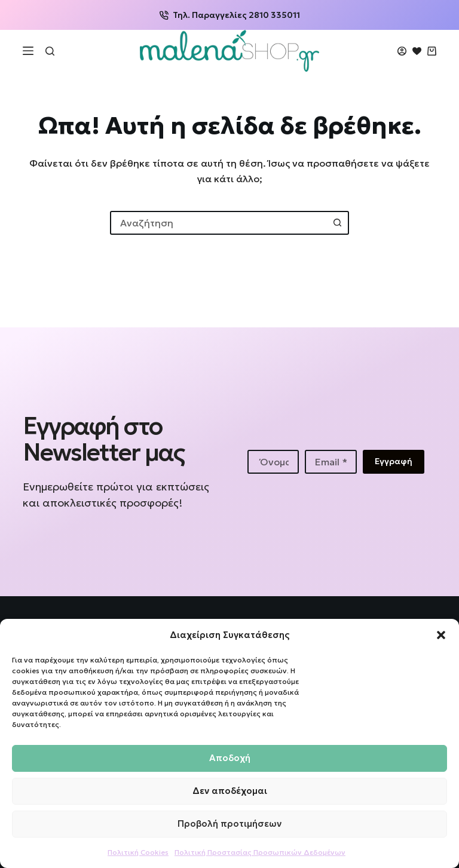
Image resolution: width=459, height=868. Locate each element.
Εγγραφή (394, 461)
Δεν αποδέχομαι (230, 791)
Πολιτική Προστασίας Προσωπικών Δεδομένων (260, 852)
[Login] (402, 51)
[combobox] (219, 223)
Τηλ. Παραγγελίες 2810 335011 (230, 15)
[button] (441, 635)
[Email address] (331, 462)
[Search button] (337, 223)
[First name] (273, 462)
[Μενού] (28, 51)
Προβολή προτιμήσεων (229, 823)
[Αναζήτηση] (50, 51)
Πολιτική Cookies (138, 852)
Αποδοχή (230, 758)
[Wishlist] (417, 51)
